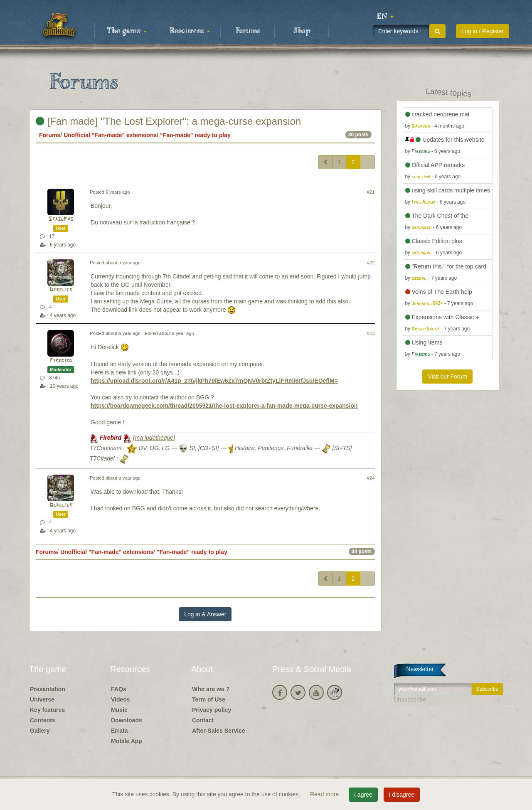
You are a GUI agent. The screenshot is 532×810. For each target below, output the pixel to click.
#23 (371, 333)
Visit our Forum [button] (447, 377)
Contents (43, 720)
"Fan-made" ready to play (195, 135)
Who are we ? (211, 689)
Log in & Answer (205, 614)
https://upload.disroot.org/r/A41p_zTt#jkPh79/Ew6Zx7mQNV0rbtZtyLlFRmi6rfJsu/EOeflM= (214, 381)
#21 (371, 192)
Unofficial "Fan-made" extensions (110, 135)
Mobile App (127, 741)
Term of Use (209, 699)
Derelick (61, 290)
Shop (302, 31)
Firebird (61, 361)
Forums (248, 31)
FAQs (119, 689)
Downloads (127, 720)
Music (119, 710)
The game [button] (127, 31)
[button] (385, 17)
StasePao (61, 219)
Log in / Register (483, 31)
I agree (363, 795)
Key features (47, 710)
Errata (119, 731)
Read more (325, 794)
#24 (371, 478)
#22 (371, 263)
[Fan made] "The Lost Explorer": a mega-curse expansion (168, 121)
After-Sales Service (219, 731)
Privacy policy (212, 710)
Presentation (48, 689)
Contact (203, 720)
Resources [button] (190, 31)
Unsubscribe (410, 699)
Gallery (40, 731)
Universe (42, 699)
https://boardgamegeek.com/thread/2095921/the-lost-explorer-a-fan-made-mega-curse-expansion (224, 406)
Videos (121, 699)
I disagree (402, 795)
